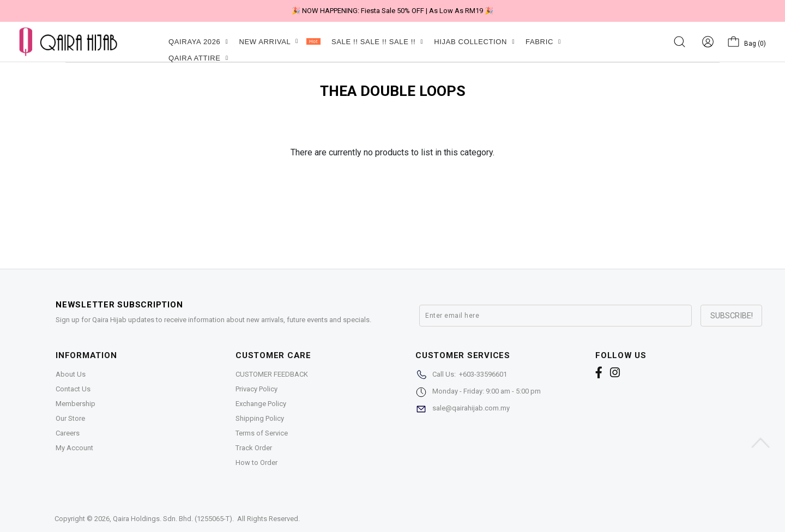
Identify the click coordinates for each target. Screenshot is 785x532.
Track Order (254, 448)
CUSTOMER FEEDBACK (272, 374)
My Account (74, 448)
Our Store (70, 418)
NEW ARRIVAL (279, 42)
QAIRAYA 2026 (198, 42)
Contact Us (73, 389)
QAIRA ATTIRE (198, 58)
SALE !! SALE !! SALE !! (377, 42)
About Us (71, 374)
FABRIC (543, 42)
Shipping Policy (260, 418)
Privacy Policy (256, 389)
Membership (76, 404)
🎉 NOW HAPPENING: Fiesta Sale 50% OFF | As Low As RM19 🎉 (392, 11)
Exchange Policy (261, 404)
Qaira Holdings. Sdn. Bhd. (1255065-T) (173, 519)
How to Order (256, 463)
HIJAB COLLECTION (474, 42)
